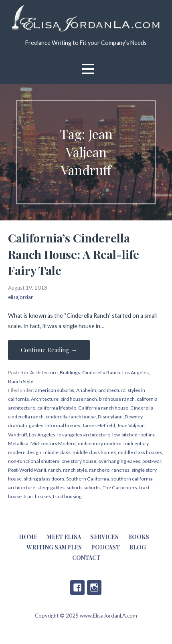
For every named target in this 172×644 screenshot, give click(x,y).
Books (139, 537)
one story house (79, 461)
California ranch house (103, 408)
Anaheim (86, 390)
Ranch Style (21, 381)
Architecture (44, 372)
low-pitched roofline (134, 435)
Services (104, 537)
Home (28, 537)
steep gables (51, 488)
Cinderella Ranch (101, 372)
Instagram (94, 587)
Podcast (105, 547)
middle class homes (94, 452)
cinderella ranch (26, 417)
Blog (138, 547)
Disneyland (110, 417)
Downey (134, 417)
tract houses (37, 496)
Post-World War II (27, 470)
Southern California (88, 479)
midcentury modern (100, 443)
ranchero (99, 470)
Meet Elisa (64, 537)
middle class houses (140, 452)
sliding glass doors (44, 479)
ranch (55, 470)
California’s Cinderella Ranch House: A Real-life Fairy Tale (74, 254)
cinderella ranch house (71, 417)
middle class (57, 452)
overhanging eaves (119, 461)
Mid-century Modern (53, 443)
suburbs (92, 488)
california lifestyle (57, 408)
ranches (120, 470)
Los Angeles (136, 372)
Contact (86, 558)
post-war (152, 461)
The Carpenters (120, 488)
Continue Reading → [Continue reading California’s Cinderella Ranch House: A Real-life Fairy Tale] (49, 350)
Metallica (18, 443)
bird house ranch (79, 399)
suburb (74, 488)
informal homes (63, 425)
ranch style (75, 470)
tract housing (67, 496)
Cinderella (142, 408)
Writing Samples (54, 547)
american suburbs (55, 390)
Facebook (77, 587)
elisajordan (21, 297)
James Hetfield (99, 425)
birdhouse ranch (117, 399)
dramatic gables (26, 425)
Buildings (70, 372)
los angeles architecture (84, 435)
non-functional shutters (34, 461)
